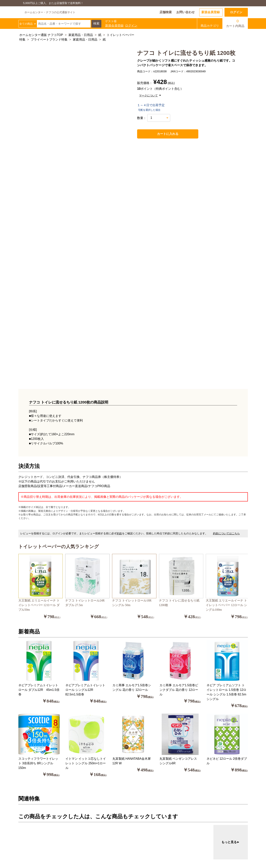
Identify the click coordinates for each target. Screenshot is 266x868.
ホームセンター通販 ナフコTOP (41, 35)
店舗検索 (166, 12)
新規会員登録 (211, 12)
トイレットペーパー (120, 35)
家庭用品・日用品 (81, 35)
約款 (119, 533)
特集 (22, 40)
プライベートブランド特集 (49, 40)
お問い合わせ (185, 12)
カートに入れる (159, 134)
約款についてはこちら (226, 533)
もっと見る (231, 842)
